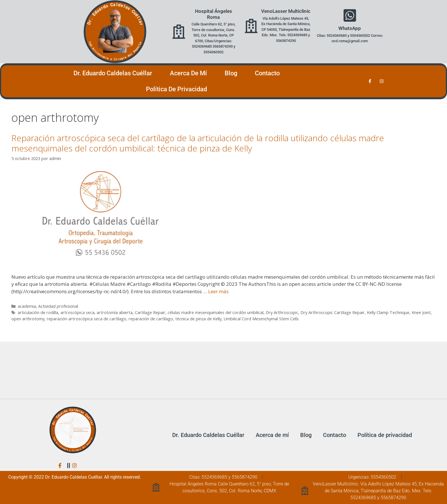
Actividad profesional (58, 306)
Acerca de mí (188, 73)
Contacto (267, 73)
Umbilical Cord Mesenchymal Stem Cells (261, 319)
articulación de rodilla (38, 312)
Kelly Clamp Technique (388, 312)
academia (27, 306)
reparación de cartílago (151, 319)
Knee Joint (421, 312)
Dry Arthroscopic (282, 312)
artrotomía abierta (115, 312)
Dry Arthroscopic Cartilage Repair (333, 312)
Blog (231, 73)
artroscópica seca (77, 312)
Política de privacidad (176, 89)
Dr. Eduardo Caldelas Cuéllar (113, 73)
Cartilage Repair (150, 312)
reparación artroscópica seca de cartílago (87, 319)
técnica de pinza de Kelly (198, 319)
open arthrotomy (28, 319)
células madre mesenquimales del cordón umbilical (216, 312)
